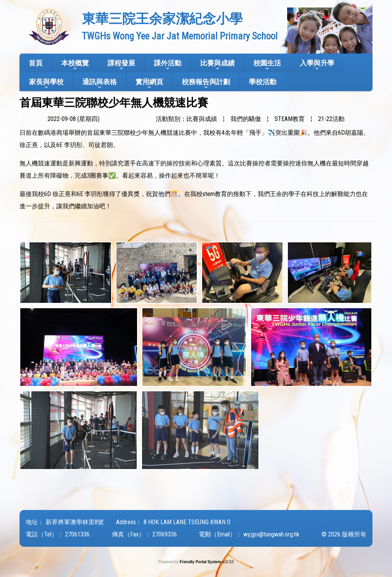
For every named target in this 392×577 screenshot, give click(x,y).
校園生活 (267, 65)
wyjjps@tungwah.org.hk (271, 534)
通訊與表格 (100, 84)
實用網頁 (149, 84)
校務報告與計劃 (206, 84)
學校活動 (263, 82)
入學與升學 (317, 65)
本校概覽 (75, 65)
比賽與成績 (217, 65)
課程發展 (121, 65)
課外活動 (168, 65)
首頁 (36, 63)
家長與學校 (46, 84)
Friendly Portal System (201, 562)
